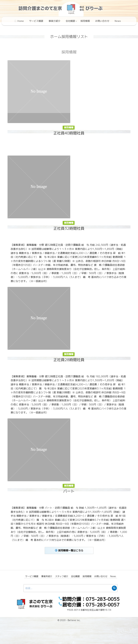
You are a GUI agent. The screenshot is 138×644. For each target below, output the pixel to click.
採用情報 (69, 128)
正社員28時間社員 (45, 360)
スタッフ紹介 (62, 576)
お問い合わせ (101, 576)
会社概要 (75, 576)
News (113, 576)
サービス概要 (32, 576)
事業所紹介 (47, 576)
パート (45, 491)
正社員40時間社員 (69, 133)
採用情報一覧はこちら (71, 551)
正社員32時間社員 (45, 228)
